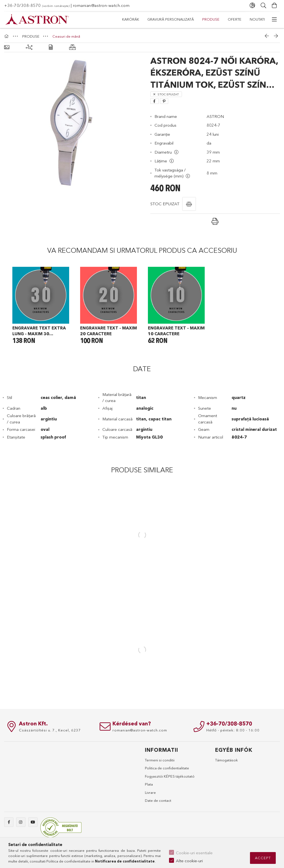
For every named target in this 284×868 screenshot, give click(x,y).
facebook (9, 822)
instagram (21, 822)
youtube (33, 822)
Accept (263, 858)
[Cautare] (263, 5)
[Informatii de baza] (7, 47)
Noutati (130, 19)
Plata (149, 784)
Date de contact (158, 800)
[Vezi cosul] (274, 5)
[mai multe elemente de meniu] (274, 20)
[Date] (51, 47)
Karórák (256, 19)
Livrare (150, 792)
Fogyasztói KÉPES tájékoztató (170, 776)
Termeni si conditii (160, 760)
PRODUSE (176, 19)
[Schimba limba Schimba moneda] (252, 5)
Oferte (152, 19)
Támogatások (227, 760)
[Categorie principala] (7, 36)
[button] (189, 204)
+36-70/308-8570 (23, 5)
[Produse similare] (29, 47)
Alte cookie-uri (189, 861)
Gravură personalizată (216, 19)
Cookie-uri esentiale (194, 853)
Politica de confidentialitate (167, 768)
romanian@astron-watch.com (101, 5)
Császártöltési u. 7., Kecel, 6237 (50, 730)
